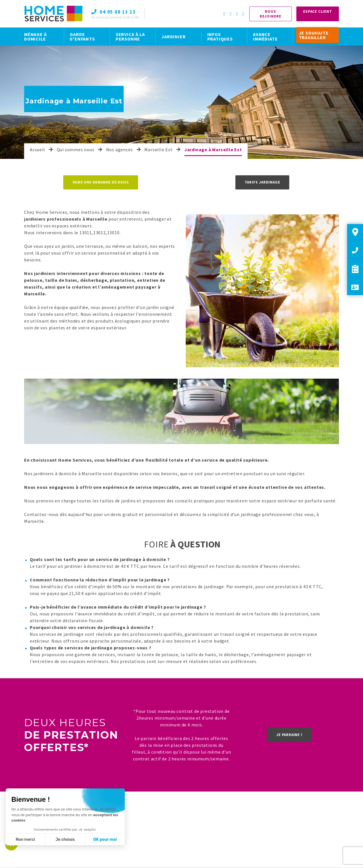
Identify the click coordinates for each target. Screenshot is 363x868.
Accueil (37, 150)
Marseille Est (158, 150)
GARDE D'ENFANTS (82, 37)
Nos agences (120, 150)
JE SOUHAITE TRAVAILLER (314, 35)
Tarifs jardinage (262, 182)
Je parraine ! (289, 735)
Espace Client (317, 11)
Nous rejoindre (271, 14)
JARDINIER (173, 37)
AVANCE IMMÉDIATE (265, 37)
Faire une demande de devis (101, 182)
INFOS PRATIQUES (220, 37)
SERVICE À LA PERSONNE (130, 37)
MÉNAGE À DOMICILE (35, 37)
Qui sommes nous (76, 150)
